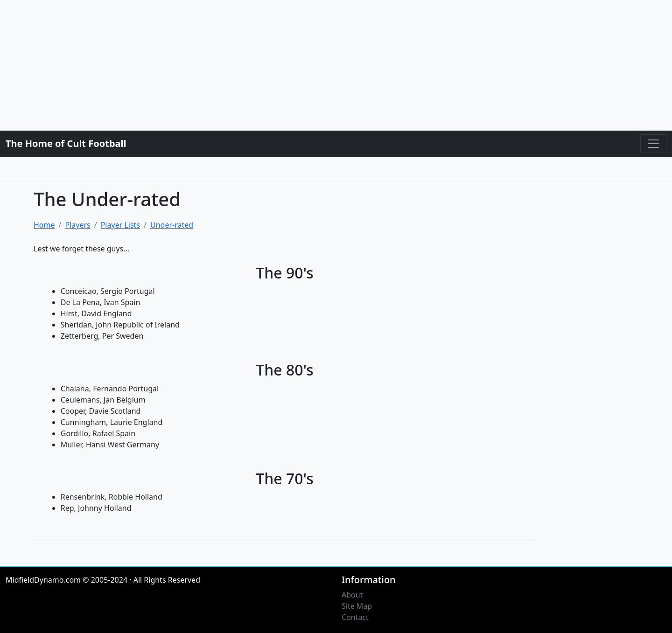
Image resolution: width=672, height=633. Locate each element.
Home (44, 225)
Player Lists (120, 225)
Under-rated (172, 225)
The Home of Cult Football (66, 143)
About (352, 595)
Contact (355, 617)
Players (77, 225)
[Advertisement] (280, 65)
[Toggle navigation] (653, 144)
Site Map (357, 606)
